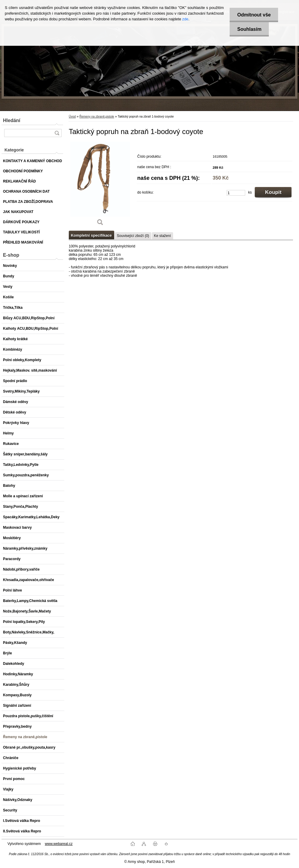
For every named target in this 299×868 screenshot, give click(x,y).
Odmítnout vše (254, 15)
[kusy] (236, 193)
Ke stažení (163, 236)
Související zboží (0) (133, 236)
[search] (57, 133)
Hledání (12, 120)
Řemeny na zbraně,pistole (97, 117)
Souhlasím (249, 29)
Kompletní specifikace (91, 235)
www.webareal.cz (59, 844)
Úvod (72, 117)
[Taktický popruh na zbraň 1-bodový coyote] (100, 186)
